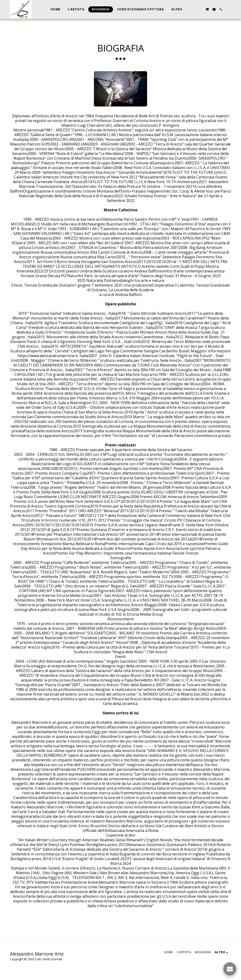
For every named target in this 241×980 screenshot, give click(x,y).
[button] (193, 9)
